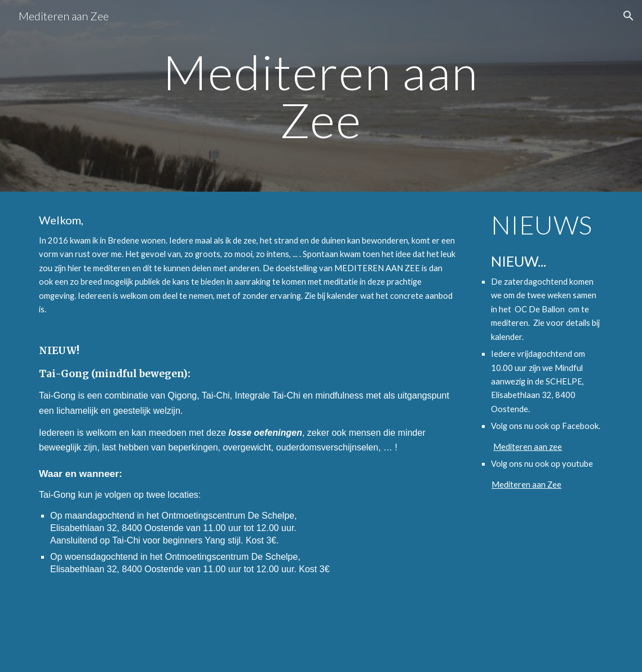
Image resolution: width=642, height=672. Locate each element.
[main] (321, 96)
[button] (628, 16)
